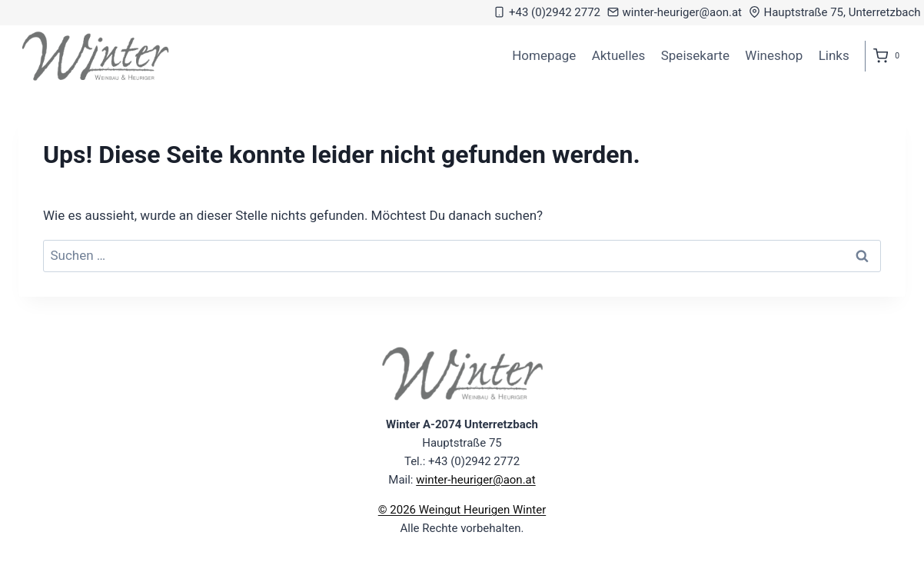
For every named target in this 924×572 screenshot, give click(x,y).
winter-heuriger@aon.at (475, 480)
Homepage (544, 55)
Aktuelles (619, 55)
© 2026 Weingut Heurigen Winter (462, 510)
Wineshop (774, 55)
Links (834, 55)
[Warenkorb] (889, 56)
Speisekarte (695, 55)
